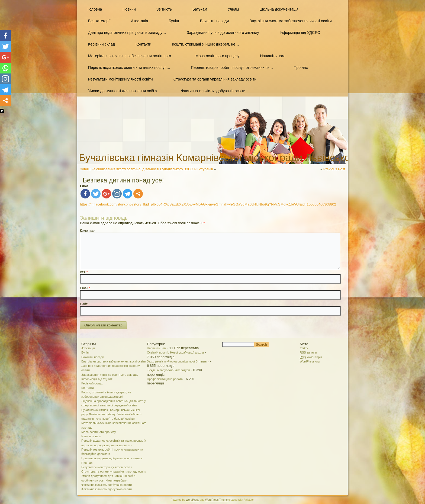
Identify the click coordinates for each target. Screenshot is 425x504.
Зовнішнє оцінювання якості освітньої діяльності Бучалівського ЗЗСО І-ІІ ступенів (147, 169)
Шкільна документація (279, 9)
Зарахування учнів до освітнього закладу (223, 33)
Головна (95, 9)
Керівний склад (102, 44)
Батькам (200, 9)
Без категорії (99, 21)
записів (308, 352)
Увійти (304, 348)
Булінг (174, 21)
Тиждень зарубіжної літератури (168, 370)
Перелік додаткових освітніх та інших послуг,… (129, 68)
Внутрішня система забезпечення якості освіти (290, 21)
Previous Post (334, 169)
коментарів (311, 357)
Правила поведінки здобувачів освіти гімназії (112, 458)
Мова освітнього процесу (217, 56)
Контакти (143, 44)
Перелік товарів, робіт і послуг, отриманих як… (232, 68)
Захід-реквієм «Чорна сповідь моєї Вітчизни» (178, 361)
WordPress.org (310, 361)
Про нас (301, 68)
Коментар (87, 231)
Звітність (164, 9)
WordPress (192, 500)
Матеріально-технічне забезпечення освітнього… (131, 56)
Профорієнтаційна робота (165, 379)
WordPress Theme (216, 500)
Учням (233, 9)
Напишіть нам (272, 56)
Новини (129, 9)
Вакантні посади (214, 21)
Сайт (84, 304)
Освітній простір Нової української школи (175, 352)
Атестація (139, 21)
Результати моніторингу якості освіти (120, 79)
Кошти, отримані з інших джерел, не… (205, 44)
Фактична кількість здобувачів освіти (213, 91)
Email (85, 288)
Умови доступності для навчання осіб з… (124, 91)
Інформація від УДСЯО (300, 33)
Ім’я (84, 272)
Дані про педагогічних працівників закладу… (127, 33)
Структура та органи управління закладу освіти (215, 79)
